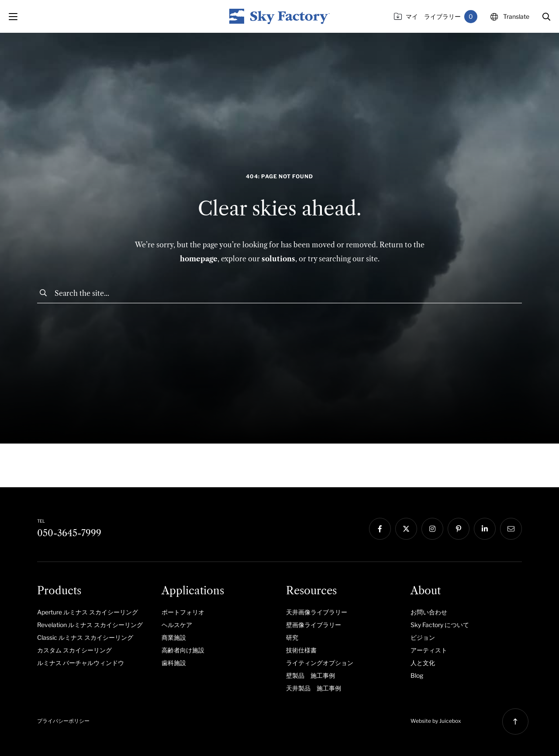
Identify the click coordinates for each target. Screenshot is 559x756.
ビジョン (423, 637)
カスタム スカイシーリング (74, 650)
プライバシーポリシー (63, 721)
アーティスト (429, 650)
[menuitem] (93, 612)
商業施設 (174, 637)
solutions (278, 259)
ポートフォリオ (183, 612)
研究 (292, 637)
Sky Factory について (440, 625)
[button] (546, 17)
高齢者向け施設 (183, 650)
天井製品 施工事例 (314, 688)
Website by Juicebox (436, 721)
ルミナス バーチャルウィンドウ (81, 663)
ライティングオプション (320, 663)
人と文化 (423, 663)
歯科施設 (174, 663)
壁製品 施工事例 (311, 675)
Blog (417, 675)
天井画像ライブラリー (317, 612)
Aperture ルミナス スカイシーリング (88, 612)
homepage (199, 259)
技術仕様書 (301, 650)
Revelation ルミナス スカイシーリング (90, 625)
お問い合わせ (429, 612)
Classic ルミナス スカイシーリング (85, 637)
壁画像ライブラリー (314, 625)
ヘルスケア (177, 625)
